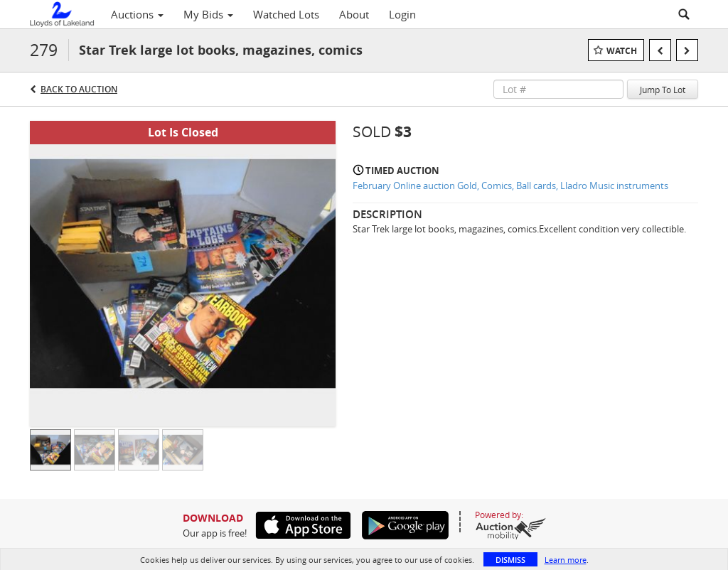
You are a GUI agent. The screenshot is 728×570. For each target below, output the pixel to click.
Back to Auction (79, 89)
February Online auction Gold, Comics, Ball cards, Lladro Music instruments (510, 185)
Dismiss (510, 560)
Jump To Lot (663, 90)
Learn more (566, 560)
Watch (622, 51)
